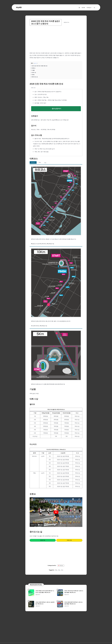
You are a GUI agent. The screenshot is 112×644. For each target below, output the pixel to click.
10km (56, 571)
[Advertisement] (43, 40)
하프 (62, 571)
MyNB (83, 8)
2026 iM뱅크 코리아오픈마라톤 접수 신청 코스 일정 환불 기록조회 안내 (46, 593)
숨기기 (36, 64)
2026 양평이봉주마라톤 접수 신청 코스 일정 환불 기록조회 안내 (74, 604)
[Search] (94, 8)
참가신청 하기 (56, 109)
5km (59, 571)
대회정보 (89, 8)
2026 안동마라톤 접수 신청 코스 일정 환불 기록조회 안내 (46, 604)
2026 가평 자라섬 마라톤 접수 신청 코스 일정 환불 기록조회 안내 (75, 593)
